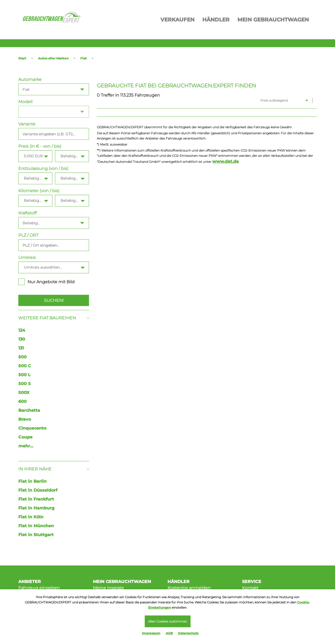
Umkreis (27, 257)
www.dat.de (225, 161)
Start (22, 58)
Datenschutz (188, 633)
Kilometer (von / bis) (39, 191)
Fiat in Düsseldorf (38, 490)
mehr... (26, 446)
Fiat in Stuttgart (36, 535)
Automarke (30, 79)
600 (23, 401)
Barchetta (29, 410)
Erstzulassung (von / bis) (43, 168)
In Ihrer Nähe (35, 469)
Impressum (151, 633)
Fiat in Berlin (32, 481)
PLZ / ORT (28, 235)
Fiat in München (36, 526)
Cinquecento (32, 428)
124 (22, 330)
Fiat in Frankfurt (36, 499)
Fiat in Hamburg (36, 508)
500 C (25, 366)
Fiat (83, 58)
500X (24, 393)
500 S (24, 384)
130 (22, 339)
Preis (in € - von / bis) (40, 146)
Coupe (25, 437)
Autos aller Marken (53, 58)
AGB (169, 633)
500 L (24, 375)
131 (21, 348)
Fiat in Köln (31, 517)
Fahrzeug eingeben (39, 588)
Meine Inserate (108, 588)
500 (23, 357)
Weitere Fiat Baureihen (47, 318)
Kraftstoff (27, 213)
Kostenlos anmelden (189, 588)
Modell (25, 102)
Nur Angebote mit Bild (46, 282)
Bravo (25, 419)
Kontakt (250, 588)
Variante (27, 124)
